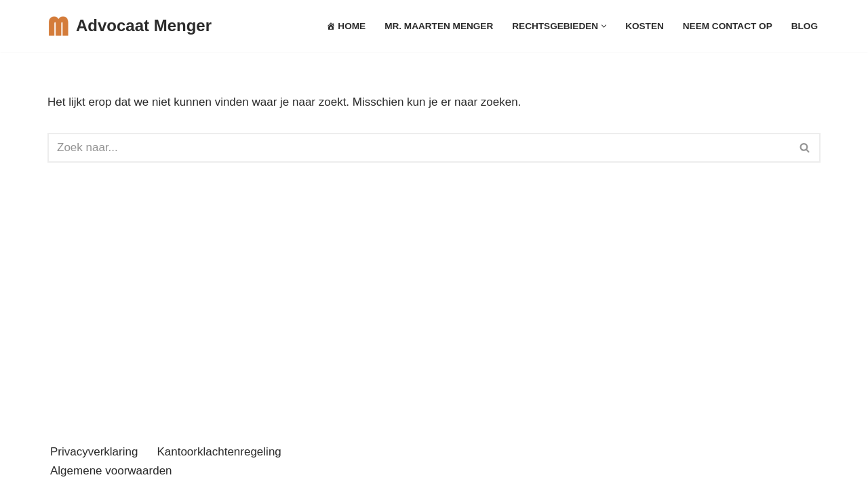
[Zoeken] (419, 148)
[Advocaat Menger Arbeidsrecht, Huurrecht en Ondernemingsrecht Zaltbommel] (130, 26)
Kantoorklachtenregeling (219, 452)
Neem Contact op (728, 26)
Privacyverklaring (94, 452)
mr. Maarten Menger (439, 26)
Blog (805, 26)
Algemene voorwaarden (111, 471)
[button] (604, 26)
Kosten (645, 26)
